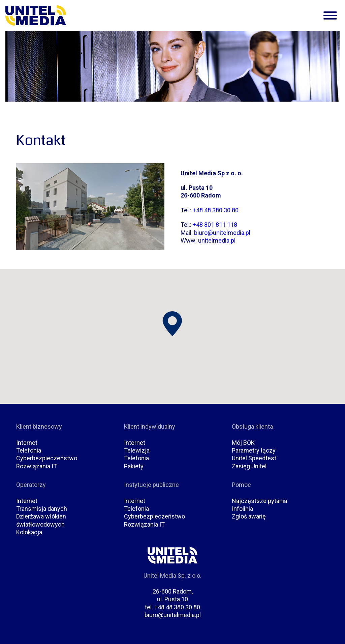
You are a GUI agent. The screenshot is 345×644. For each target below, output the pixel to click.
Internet (27, 443)
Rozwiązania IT (37, 466)
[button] (172, 324)
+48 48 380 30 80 (216, 210)
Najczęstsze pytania (259, 501)
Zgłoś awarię (249, 516)
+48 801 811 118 (215, 225)
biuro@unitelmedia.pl (222, 233)
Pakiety (134, 466)
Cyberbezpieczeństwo (47, 458)
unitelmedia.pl (217, 240)
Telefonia (29, 450)
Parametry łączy (254, 450)
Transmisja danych (42, 509)
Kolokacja (29, 532)
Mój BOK (243, 443)
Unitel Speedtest (254, 458)
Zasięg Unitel (249, 466)
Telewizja (137, 450)
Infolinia (242, 509)
